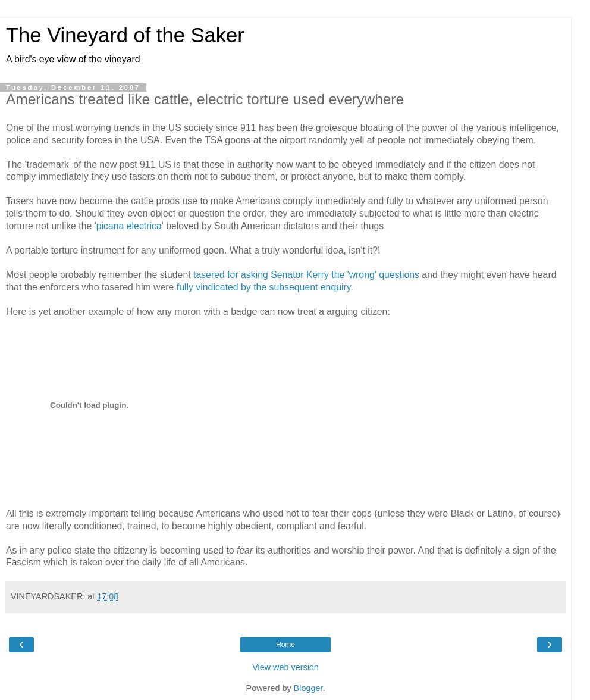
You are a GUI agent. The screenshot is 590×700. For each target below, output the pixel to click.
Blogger (308, 688)
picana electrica (129, 226)
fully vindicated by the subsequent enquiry (264, 287)
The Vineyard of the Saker (125, 35)
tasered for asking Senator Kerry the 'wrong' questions (306, 275)
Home (285, 645)
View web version (285, 667)
